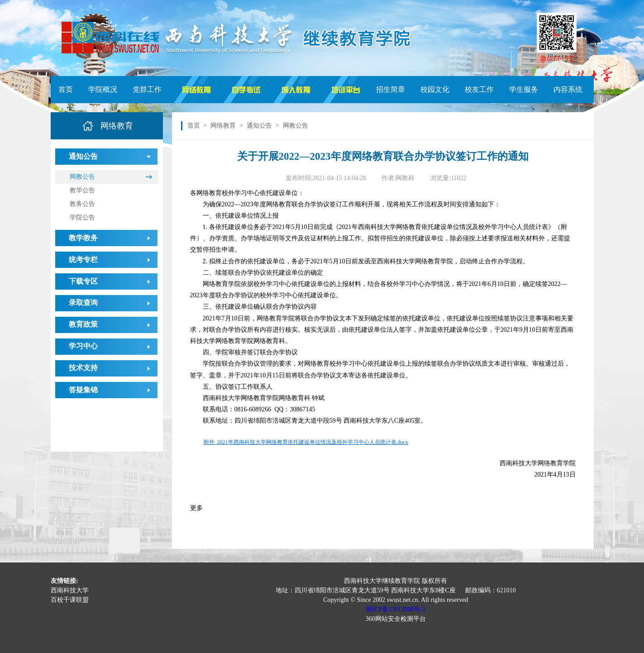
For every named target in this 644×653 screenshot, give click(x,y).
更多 (196, 508)
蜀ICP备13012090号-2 (395, 609)
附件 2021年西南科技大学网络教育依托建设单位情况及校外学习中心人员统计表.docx (306, 442)
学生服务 (524, 89)
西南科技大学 (70, 590)
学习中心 (83, 346)
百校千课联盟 (70, 600)
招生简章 (391, 89)
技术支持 (83, 368)
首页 (66, 89)
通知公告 (259, 126)
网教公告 (82, 177)
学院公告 (82, 217)
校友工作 (479, 89)
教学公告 (82, 190)
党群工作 (147, 89)
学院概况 (103, 89)
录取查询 (83, 303)
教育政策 (83, 324)
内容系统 (568, 89)
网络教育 (223, 126)
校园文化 (435, 89)
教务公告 (82, 204)
